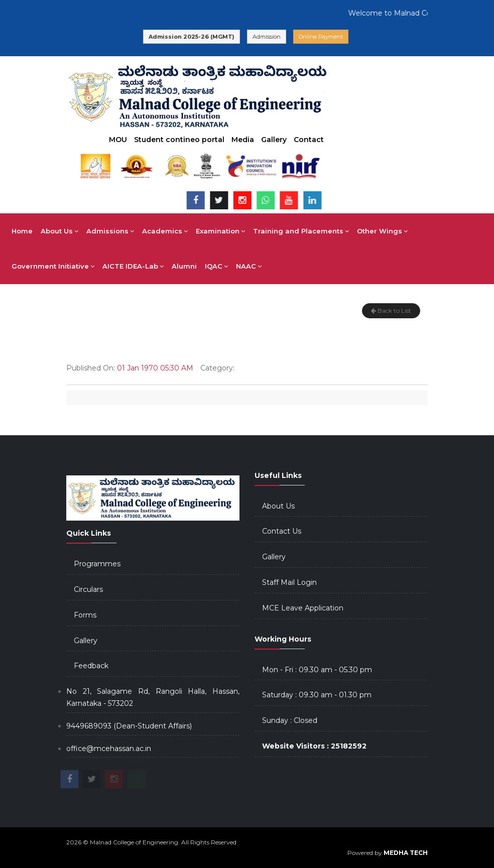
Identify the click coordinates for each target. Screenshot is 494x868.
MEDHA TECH (406, 853)
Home (22, 231)
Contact (309, 140)
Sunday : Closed (290, 720)
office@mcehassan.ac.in (109, 749)
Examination (220, 231)
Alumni (184, 266)
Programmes (97, 564)
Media (243, 140)
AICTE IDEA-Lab (133, 266)
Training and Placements (301, 231)
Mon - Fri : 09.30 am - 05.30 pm (317, 670)
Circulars (88, 589)
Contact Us (282, 531)
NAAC (249, 266)
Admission (267, 37)
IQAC (216, 266)
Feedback (91, 666)
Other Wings (382, 231)
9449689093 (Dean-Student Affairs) (129, 726)
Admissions (110, 231)
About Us (59, 231)
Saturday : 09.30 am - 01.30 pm (317, 695)
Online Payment (321, 37)
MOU (118, 140)
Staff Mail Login (289, 582)
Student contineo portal (179, 140)
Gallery (274, 140)
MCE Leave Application (303, 608)
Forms (85, 615)
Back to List (391, 311)
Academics (165, 231)
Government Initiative (53, 266)
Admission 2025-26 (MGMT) (192, 37)
